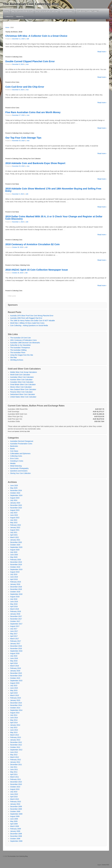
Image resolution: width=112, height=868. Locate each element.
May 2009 (14, 821)
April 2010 (14, 797)
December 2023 (16, 505)
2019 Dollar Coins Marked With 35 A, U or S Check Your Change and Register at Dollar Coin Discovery (54, 218)
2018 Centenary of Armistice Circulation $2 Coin (32, 244)
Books (12, 449)
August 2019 (15, 572)
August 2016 (15, 653)
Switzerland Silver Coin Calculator (23, 394)
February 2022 (16, 525)
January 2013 (15, 740)
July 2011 (14, 767)
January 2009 (15, 831)
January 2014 (15, 725)
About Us (20, 16)
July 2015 (14, 686)
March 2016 (15, 666)
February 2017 (16, 641)
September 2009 (16, 814)
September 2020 (16, 547)
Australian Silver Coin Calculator (22, 377)
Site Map (13, 357)
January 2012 (15, 762)
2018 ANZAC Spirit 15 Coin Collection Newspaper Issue (37, 270)
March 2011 (15, 777)
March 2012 (15, 757)
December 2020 (16, 542)
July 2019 (14, 574)
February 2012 (16, 760)
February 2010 (16, 802)
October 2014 (15, 708)
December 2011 (16, 765)
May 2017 (14, 634)
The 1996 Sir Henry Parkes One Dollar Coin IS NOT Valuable (32, 321)
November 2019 (16, 565)
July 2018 (14, 599)
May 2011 (14, 772)
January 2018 (15, 614)
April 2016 (14, 663)
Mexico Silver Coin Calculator (21, 387)
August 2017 (15, 626)
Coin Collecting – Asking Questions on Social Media (29, 325)
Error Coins (16, 82)
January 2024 (15, 503)
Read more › (102, 52)
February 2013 (16, 737)
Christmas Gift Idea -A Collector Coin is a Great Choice (36, 36)
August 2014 (15, 713)
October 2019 (15, 567)
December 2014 (16, 703)
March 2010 (15, 799)
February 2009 (16, 829)
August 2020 (15, 550)
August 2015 (15, 683)
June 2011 (14, 769)
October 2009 (15, 811)
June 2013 (14, 730)
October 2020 (15, 545)
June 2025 (14, 486)
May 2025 (14, 488)
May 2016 (14, 661)
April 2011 (14, 774)
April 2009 (14, 824)
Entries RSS (106, 865)
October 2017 (15, 621)
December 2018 (16, 587)
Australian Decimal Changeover (22, 441)
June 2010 (14, 794)
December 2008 (16, 834)
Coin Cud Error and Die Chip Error (25, 87)
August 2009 (15, 816)
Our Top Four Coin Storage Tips (23, 138)
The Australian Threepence (20, 348)
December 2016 (16, 646)
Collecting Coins (17, 57)
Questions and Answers (19, 471)
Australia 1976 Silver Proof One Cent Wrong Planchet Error (32, 316)
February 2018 (16, 611)
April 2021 (14, 535)
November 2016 (16, 648)
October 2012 (15, 747)
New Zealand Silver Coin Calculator (23, 389)
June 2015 (14, 688)
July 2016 (14, 656)
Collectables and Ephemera (20, 454)
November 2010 (16, 784)
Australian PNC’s (67, 11)
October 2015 (15, 678)
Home (7, 11)
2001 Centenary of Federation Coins (23, 340)
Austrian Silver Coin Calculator (21, 380)
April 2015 (14, 693)
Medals (13, 463)
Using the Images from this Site (22, 355)
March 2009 (15, 826)
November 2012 (16, 745)
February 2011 (16, 779)
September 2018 (16, 594)
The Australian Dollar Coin (22, 11)
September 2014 (16, 710)
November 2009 (16, 809)
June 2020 (14, 555)
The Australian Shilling (18, 350)
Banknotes (14, 446)
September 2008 (16, 841)
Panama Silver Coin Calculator (21, 392)
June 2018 (14, 602)
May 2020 (14, 557)
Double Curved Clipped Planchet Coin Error (30, 61)
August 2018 (15, 597)
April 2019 (14, 579)
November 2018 (16, 589)
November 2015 (16, 676)
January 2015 (15, 700)
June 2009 (14, 819)
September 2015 (16, 681)
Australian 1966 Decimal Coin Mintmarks (25, 343)
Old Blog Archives (17, 360)
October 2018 (15, 592)
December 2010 (16, 782)
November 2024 (16, 490)
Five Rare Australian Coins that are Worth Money (33, 112)
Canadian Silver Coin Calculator (22, 382)
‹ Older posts (11, 296)
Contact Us (9, 16)
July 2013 (14, 727)
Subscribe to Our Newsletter (20, 345)
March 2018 (15, 609)
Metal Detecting (16, 466)
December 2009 (16, 807)
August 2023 (15, 510)
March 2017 (15, 639)
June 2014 (14, 718)
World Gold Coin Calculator (20, 375)
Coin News (15, 184)
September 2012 (16, 750)
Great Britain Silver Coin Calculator (23, 384)
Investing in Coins (29, 133)
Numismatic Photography (19, 468)
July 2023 (14, 513)
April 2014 (14, 723)
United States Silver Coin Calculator (23, 397)
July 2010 (14, 792)
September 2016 (16, 651)
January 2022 (15, 527)
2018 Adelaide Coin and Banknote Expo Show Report (35, 163)
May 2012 (14, 755)
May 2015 (14, 690)
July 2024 (14, 500)
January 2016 (15, 671)
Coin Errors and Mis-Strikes (88, 11)
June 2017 (14, 631)
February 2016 (16, 668)
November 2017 (16, 619)
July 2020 (14, 552)
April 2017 (14, 636)
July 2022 (14, 520)
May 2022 (14, 523)
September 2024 (16, 495)
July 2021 (14, 532)
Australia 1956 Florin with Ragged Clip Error (26, 318)
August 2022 (15, 518)
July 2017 (14, 629)
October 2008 (15, 839)
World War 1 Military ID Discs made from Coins (27, 323)
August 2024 (15, 498)
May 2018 (14, 604)
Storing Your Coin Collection (32, 159)
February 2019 (16, 582)
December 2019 (16, 562)
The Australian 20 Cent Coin (20, 338)
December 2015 (16, 673)
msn (27, 64)
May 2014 (14, 720)
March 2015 (15, 695)
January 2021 (15, 540)
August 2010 (15, 789)
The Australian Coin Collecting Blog (31, 4)
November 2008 (16, 836)
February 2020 (16, 560)
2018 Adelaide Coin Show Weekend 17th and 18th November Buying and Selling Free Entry (53, 190)
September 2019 (16, 569)
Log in (99, 865)
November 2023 (16, 508)
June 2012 (14, 752)
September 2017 (16, 624)
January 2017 (15, 644)
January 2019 (15, 584)
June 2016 (14, 658)
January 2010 (15, 804)
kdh (28, 39)
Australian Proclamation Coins (21, 444)
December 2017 (16, 616)
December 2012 (16, 742)
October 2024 (15, 493)
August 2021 (15, 530)
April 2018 (14, 606)
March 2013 (15, 735)
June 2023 (14, 515)
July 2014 (14, 715)
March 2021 (15, 537)
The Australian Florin (18, 353)
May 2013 (14, 732)
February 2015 (16, 698)
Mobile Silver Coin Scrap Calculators (24, 372)
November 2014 (16, 705)
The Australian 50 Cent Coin (47, 11)
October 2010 (15, 787)
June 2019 (14, 577)
